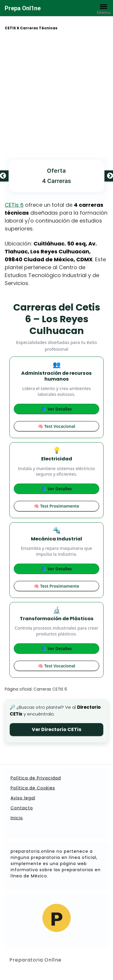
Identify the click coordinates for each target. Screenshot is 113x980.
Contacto (22, 808)
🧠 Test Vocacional (57, 426)
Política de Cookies (33, 788)
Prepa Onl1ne (23, 8)
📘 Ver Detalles (56, 409)
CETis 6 (14, 205)
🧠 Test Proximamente (56, 506)
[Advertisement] (55, 95)
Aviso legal (23, 798)
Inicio (17, 818)
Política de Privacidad (36, 778)
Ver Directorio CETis (56, 729)
